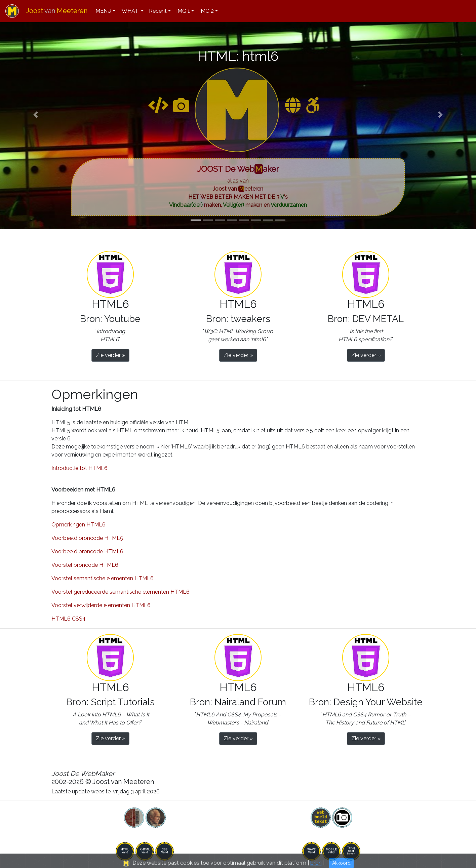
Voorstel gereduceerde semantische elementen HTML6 (121, 592)
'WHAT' (130, 11)
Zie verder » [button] (110, 355)
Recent (158, 11)
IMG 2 (207, 11)
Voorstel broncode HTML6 (85, 565)
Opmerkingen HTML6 (78, 525)
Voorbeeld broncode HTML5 (87, 538)
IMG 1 (183, 11)
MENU (103, 11)
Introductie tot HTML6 (80, 468)
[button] (36, 115)
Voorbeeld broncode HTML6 (87, 551)
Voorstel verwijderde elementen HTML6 (101, 605)
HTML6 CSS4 (69, 619)
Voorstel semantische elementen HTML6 (103, 578)
